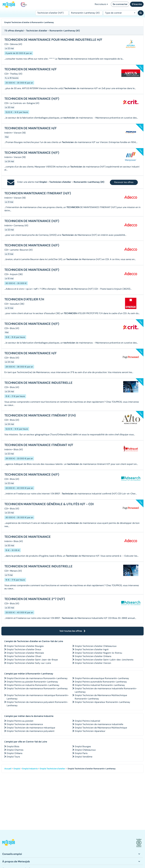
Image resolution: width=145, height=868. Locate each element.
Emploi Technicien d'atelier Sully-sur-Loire (29, 663)
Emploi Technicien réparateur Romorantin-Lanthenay (102, 702)
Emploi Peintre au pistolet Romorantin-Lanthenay (32, 682)
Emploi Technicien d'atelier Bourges (25, 646)
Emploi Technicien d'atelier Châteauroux (96, 646)
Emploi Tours (13, 757)
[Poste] (52, 13)
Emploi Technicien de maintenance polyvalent (31, 731)
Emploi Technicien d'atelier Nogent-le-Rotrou (98, 653)
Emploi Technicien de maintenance (25, 724)
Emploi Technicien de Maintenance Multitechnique (101, 728)
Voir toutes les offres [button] (72, 631)
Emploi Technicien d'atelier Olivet (24, 656)
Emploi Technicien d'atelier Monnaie (25, 653)
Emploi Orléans (15, 753)
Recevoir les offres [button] (124, 182)
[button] (9, 843)
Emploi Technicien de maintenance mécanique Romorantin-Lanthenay (38, 697)
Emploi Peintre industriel (87, 721)
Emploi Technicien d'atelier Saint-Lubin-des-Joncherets (104, 660)
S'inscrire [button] (137, 4)
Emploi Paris (81, 753)
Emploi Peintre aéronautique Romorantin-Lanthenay (102, 678)
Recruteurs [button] (101, 4)
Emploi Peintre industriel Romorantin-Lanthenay (100, 685)
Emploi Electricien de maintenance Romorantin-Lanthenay (37, 678)
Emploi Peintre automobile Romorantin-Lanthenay (101, 682)
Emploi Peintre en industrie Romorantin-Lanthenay (33, 685)
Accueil (8, 769)
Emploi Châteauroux (85, 750)
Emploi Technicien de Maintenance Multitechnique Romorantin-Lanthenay (101, 697)
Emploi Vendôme (84, 757)
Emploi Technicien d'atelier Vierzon (93, 663)
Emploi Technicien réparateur (90, 731)
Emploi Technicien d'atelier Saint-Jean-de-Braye (32, 660)
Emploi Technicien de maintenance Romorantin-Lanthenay (37, 688)
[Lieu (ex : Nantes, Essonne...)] (86, 13)
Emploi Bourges (83, 746)
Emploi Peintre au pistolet (20, 721)
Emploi (17, 769)
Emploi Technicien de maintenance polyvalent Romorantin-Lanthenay (37, 704)
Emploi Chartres (15, 750)
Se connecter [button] (120, 4)
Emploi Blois (13, 746)
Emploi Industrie (30, 769)
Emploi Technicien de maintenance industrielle (99, 724)
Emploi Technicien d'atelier (52, 769)
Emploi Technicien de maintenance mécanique (31, 728)
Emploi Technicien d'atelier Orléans (93, 656)
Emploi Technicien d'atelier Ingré (92, 649)
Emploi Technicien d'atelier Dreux (24, 649)
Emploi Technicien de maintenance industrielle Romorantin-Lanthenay (106, 690)
